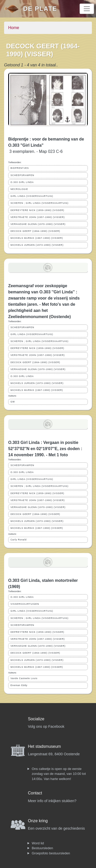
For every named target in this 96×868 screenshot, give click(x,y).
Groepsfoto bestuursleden (51, 853)
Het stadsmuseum (44, 746)
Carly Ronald (19, 540)
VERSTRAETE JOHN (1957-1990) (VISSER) (38, 217)
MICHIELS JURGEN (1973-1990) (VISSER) (37, 245)
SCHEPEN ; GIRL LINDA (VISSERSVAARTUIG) (40, 203)
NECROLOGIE (19, 189)
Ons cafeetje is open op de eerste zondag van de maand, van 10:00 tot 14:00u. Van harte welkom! (59, 774)
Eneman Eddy (19, 685)
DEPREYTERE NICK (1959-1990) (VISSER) (37, 210)
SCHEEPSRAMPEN (22, 175)
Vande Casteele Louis (24, 678)
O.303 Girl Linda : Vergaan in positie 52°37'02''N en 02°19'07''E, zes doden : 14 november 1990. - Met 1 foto (45, 449)
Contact (35, 793)
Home (14, 28)
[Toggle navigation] (87, 9)
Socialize (36, 719)
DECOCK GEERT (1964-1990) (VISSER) (35, 231)
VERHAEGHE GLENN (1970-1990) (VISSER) (38, 224)
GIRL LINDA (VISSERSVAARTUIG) (32, 196)
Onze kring (38, 821)
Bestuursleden (42, 848)
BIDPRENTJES (20, 168)
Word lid (38, 843)
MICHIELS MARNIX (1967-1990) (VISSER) (37, 238)
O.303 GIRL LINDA (22, 182)
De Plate (40, 9)
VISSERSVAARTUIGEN (25, 604)
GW (13, 402)
